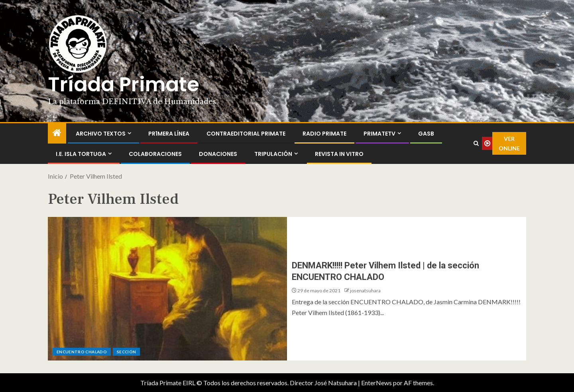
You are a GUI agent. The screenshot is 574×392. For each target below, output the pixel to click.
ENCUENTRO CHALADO (82, 352)
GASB (426, 134)
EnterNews (376, 383)
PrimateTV (379, 134)
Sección (126, 352)
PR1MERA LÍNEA (169, 134)
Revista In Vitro (339, 154)
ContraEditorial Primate (246, 134)
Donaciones (218, 154)
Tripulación (273, 154)
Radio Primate (324, 134)
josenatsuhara (365, 291)
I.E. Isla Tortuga (81, 154)
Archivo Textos (101, 134)
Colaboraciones (155, 154)
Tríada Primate (124, 85)
